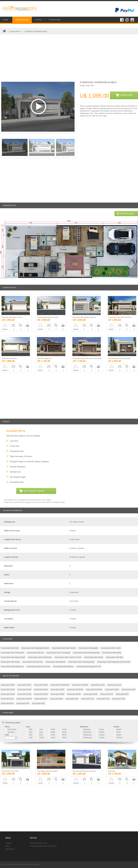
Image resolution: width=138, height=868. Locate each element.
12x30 (52, 738)
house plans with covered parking (86, 653)
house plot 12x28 (24, 690)
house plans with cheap (10, 662)
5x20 (29, 729)
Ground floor (11, 729)
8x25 (40, 735)
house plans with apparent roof (89, 666)
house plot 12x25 (8, 690)
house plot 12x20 (114, 685)
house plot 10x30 (41, 685)
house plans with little (114, 657)
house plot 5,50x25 (24, 699)
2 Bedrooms (86, 732)
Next (75, 107)
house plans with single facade (13, 657)
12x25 (52, 735)
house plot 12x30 (41, 690)
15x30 (63, 732)
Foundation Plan (17, 482)
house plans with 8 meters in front (68, 657)
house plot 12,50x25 (75, 690)
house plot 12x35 (57, 690)
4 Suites (100, 738)
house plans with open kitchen (64, 648)
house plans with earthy (112, 653)
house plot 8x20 (7, 703)
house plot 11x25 (98, 685)
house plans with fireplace (63, 666)
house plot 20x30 (57, 694)
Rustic (117, 732)
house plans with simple (94, 657)
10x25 (52, 729)
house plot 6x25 (72, 699)
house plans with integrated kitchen (35, 648)
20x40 (63, 738)
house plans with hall (35, 653)
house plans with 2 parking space (81, 662)
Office (8, 846)
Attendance (10, 849)
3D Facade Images (18, 477)
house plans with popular (55, 662)
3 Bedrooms (86, 735)
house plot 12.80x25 (94, 690)
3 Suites (100, 735)
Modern (118, 729)
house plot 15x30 (8, 694)
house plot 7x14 (88, 699)
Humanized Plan (17, 451)
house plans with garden (88, 648)
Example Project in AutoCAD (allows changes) (29, 462)
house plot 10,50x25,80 (60, 685)
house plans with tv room (111, 648)
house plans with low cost (33, 662)
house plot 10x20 (8, 685)
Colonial (118, 738)
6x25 (29, 735)
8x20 (40, 732)
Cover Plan (15, 446)
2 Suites (100, 732)
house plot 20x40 (74, 694)
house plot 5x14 (107, 694)
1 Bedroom (86, 729)
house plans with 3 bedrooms (13, 653)
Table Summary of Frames (21, 456)
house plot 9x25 (38, 703)
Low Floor (14, 441)
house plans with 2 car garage (58, 653)
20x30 (63, 735)
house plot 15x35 (24, 694)
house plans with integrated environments (114, 662)
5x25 (29, 732)
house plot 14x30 (128, 690)
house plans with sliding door (12, 666)
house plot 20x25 (41, 694)
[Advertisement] (69, 57)
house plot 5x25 (7, 699)
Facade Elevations (18, 467)
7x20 (29, 738)
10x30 (52, 732)
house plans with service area (38, 666)
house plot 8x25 (23, 703)
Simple (117, 735)
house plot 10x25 (24, 685)
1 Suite (100, 729)
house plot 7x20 (103, 699)
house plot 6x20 (56, 699)
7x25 (40, 729)
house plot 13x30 (112, 690)
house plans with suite (10, 648)
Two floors (10, 732)
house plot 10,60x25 (80, 685)
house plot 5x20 (122, 694)
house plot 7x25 (119, 699)
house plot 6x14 (41, 699)
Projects (9, 843)
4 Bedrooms (86, 738)
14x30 (63, 729)
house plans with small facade (40, 657)
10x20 (40, 738)
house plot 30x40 (90, 694)
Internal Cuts (15, 472)
